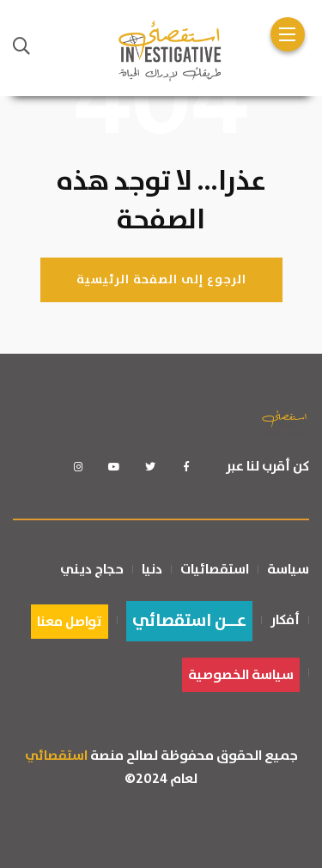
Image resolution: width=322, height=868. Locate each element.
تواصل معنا (70, 622)
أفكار (285, 620)
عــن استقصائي (189, 621)
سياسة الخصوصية (241, 675)
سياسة (288, 569)
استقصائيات (215, 569)
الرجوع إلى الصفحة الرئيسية (161, 280)
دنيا (152, 569)
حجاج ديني (92, 569)
